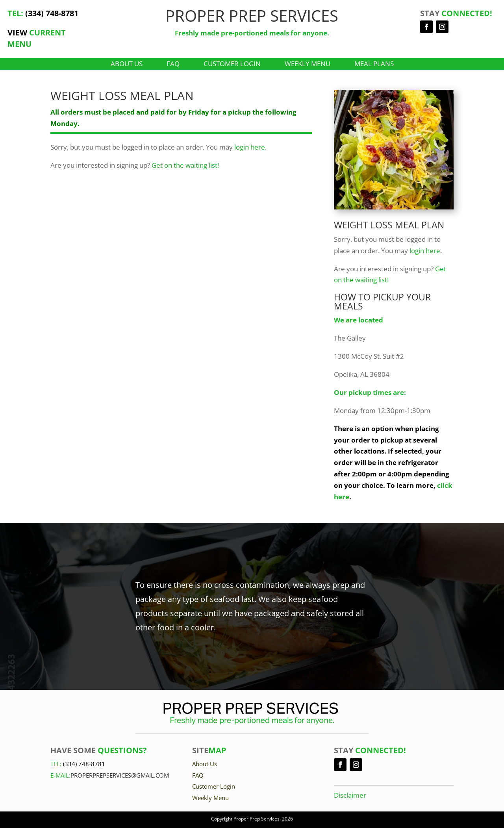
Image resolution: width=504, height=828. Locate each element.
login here (250, 147)
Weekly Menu (308, 65)
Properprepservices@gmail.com (120, 775)
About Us (127, 65)
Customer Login (232, 65)
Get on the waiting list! (185, 165)
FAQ (173, 65)
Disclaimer (350, 795)
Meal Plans (374, 65)
